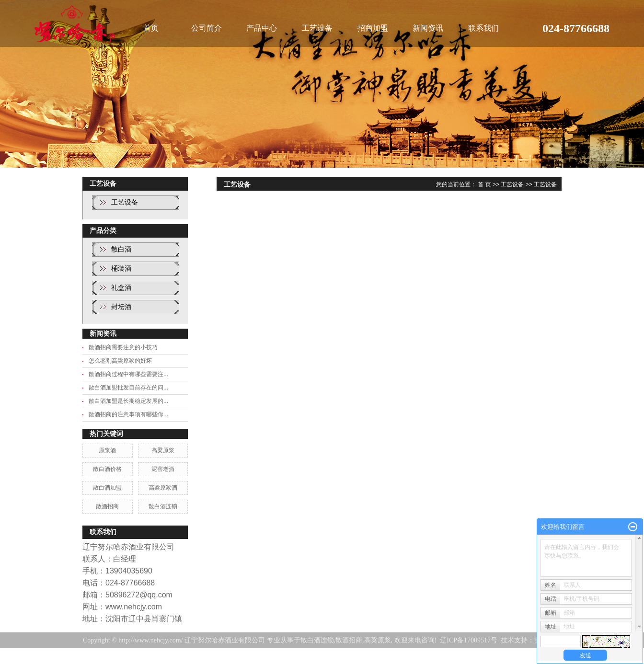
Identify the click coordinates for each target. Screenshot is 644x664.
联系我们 (483, 28)
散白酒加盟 (107, 488)
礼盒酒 (121, 288)
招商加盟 (373, 28)
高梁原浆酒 (163, 488)
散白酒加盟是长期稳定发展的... (128, 401)
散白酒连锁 (163, 506)
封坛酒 (121, 307)
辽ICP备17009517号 (469, 640)
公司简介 (207, 28)
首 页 (484, 184)
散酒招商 (107, 506)
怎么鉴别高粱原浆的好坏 (120, 361)
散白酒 (121, 249)
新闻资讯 (428, 28)
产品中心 (262, 28)
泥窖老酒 (163, 469)
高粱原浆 (163, 450)
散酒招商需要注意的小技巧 (123, 347)
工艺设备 (317, 28)
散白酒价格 (107, 469)
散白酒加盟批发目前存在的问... (128, 388)
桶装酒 (121, 269)
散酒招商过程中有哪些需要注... (128, 374)
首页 (151, 28)
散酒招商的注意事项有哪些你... (128, 414)
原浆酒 (107, 450)
